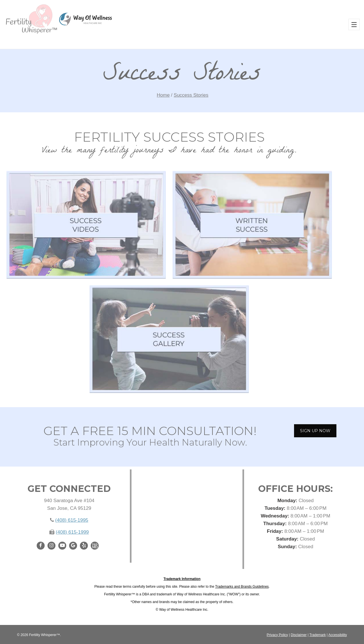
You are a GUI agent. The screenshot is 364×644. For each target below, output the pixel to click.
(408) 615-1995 (72, 520)
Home (163, 95)
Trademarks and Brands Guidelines (242, 587)
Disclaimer (299, 635)
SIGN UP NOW (315, 431)
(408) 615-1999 (72, 532)
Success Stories (191, 95)
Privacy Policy (277, 635)
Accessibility (338, 635)
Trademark (318, 635)
